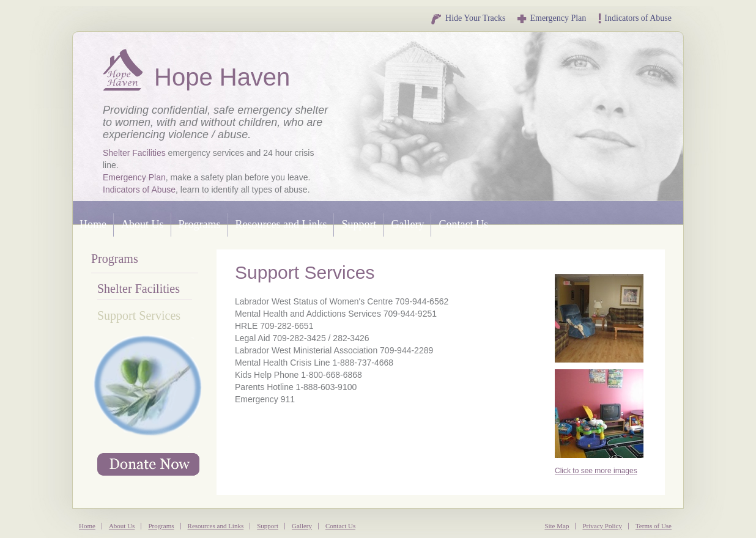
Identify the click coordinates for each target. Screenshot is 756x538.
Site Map (557, 526)
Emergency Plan (552, 18)
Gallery (408, 224)
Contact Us (463, 224)
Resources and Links (281, 224)
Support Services (139, 315)
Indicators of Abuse (635, 18)
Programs (200, 224)
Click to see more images (596, 471)
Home (93, 224)
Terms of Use (654, 526)
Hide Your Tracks (468, 18)
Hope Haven (124, 70)
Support (359, 224)
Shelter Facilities (134, 153)
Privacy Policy (602, 526)
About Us (143, 224)
